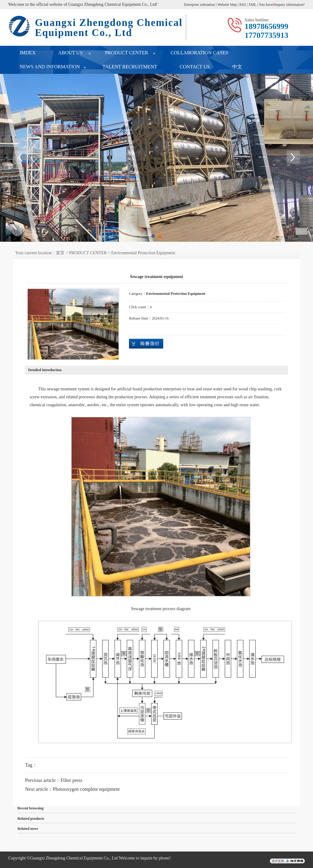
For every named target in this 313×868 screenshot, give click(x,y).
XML (252, 5)
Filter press (72, 780)
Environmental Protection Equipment (143, 253)
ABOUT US (70, 53)
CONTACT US (195, 67)
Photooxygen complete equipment (86, 789)
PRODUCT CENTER (127, 53)
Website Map (227, 5)
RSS (243, 5)
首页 (60, 253)
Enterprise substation (199, 5)
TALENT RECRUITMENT (130, 67)
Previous (20, 157)
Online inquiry (146, 344)
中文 (237, 67)
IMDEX (28, 53)
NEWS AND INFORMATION (50, 67)
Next (293, 157)
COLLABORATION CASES (199, 53)
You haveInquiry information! (282, 5)
